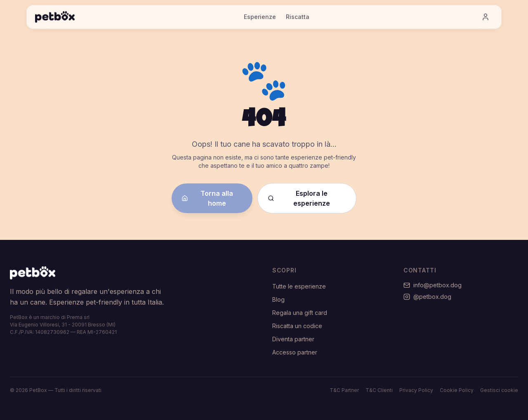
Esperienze (260, 17)
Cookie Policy (457, 390)
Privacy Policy (416, 390)
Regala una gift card (300, 313)
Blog (278, 299)
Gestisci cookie (499, 390)
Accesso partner (295, 352)
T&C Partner (344, 390)
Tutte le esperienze (299, 286)
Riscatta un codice (297, 326)
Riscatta (298, 17)
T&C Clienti (379, 390)
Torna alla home (207, 198)
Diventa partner (293, 339)
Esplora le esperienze (299, 198)
